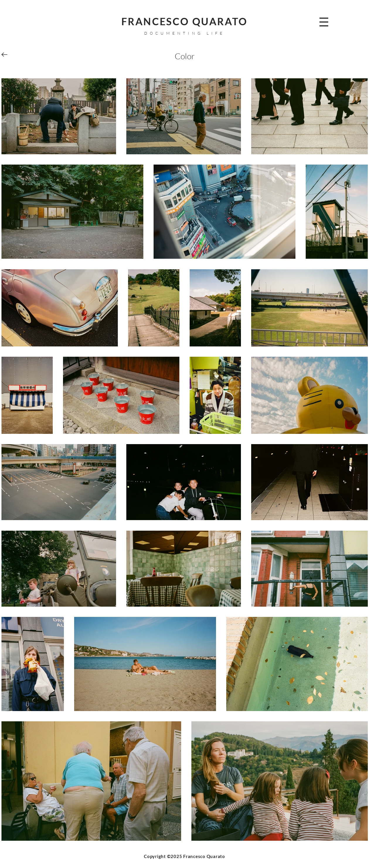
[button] (324, 22)
